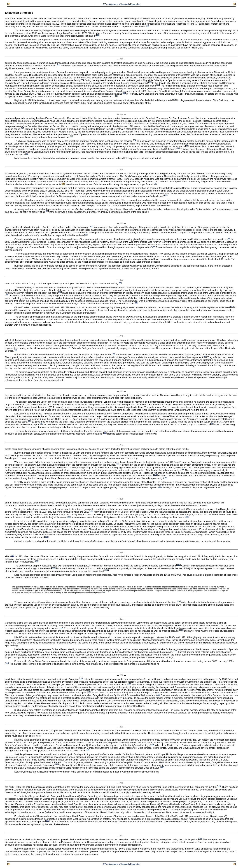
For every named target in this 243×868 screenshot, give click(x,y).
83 (86, 234)
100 (182, 469)
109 (37, 561)
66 (150, 82)
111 (53, 567)
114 (179, 601)
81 (47, 211)
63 (98, 35)
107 (46, 537)
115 (61, 627)
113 (104, 592)
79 (155, 184)
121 (89, 692)
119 (81, 678)
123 (132, 703)
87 (60, 292)
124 (152, 744)
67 (158, 85)
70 (174, 100)
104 (91, 511)
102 (165, 477)
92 (16, 350)
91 (70, 347)
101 (156, 475)
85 (154, 246)
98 (105, 433)
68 (124, 93)
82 (91, 226)
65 (82, 79)
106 (187, 516)
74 (135, 140)
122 (158, 695)
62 (148, 26)
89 (136, 303)
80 (166, 195)
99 (117, 464)
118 (7, 663)
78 (63, 184)
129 (47, 821)
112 (107, 570)
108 (12, 556)
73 (71, 136)
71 (197, 123)
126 (57, 764)
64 (58, 65)
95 (29, 421)
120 (129, 684)
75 (187, 145)
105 (69, 516)
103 (160, 487)
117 (175, 651)
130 (200, 839)
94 (205, 357)
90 (232, 307)
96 (42, 424)
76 (178, 148)
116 (181, 630)
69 (116, 96)
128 (219, 786)
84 (229, 238)
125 (88, 750)
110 (178, 565)
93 (114, 354)
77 (27, 154)
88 (7, 295)
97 (212, 424)
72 (22, 128)
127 (162, 767)
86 (120, 283)
